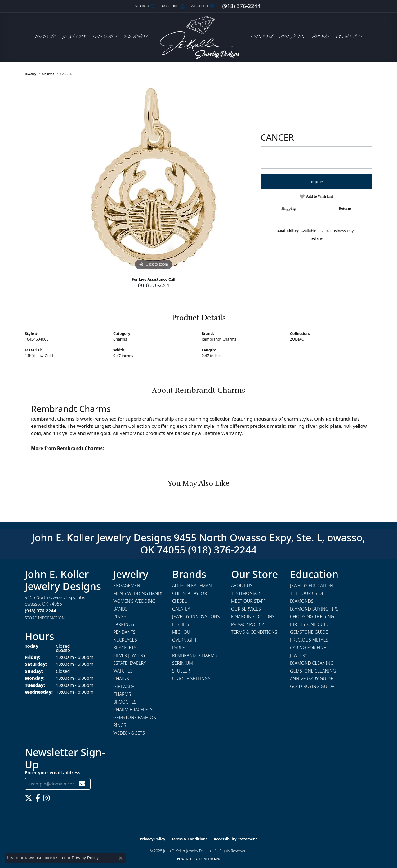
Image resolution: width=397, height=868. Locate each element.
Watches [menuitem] (123, 671)
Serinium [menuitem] (183, 663)
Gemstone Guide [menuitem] (309, 632)
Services (291, 37)
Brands (135, 37)
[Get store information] (45, 618)
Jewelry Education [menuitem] (312, 586)
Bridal (45, 37)
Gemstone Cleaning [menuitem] (313, 671)
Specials (104, 37)
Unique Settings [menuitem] (191, 679)
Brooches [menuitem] (125, 702)
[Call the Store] (40, 611)
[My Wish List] (203, 6)
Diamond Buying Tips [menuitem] (314, 609)
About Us (242, 586)
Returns (345, 208)
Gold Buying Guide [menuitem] (312, 686)
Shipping (288, 208)
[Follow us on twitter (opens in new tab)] (29, 798)
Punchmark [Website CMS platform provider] (210, 859)
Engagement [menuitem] (128, 586)
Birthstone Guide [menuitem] (310, 624)
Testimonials (246, 593)
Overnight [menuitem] (184, 640)
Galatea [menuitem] (181, 609)
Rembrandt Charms (219, 339)
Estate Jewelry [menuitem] (130, 663)
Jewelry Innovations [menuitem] (196, 617)
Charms (48, 74)
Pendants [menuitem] (124, 632)
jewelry (31, 74)
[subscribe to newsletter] (82, 784)
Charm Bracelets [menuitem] (133, 710)
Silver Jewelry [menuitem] (129, 655)
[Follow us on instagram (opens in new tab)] (46, 798)
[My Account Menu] (173, 6)
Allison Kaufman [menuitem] (192, 586)
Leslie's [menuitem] (181, 624)
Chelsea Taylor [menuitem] (190, 593)
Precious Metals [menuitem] (309, 640)
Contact (349, 37)
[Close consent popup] (121, 858)
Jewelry (74, 37)
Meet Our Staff (248, 601)
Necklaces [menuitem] (125, 640)
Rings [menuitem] (120, 617)
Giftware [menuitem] (124, 686)
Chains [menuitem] (121, 679)
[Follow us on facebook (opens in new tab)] (38, 798)
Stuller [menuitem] (181, 671)
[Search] (145, 6)
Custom (261, 37)
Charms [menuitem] (122, 694)
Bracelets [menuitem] (125, 648)
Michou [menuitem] (181, 632)
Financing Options (253, 617)
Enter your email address (53, 773)
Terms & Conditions (254, 632)
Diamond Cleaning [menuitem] (312, 663)
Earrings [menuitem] (124, 624)
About (320, 37)
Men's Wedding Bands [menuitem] (138, 593)
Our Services (246, 609)
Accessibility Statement (235, 839)
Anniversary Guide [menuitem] (312, 679)
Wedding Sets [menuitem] (129, 733)
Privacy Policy (248, 624)
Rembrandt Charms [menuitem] (194, 655)
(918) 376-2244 (154, 285)
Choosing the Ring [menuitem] (312, 617)
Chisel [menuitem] (179, 601)
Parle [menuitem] (178, 648)
